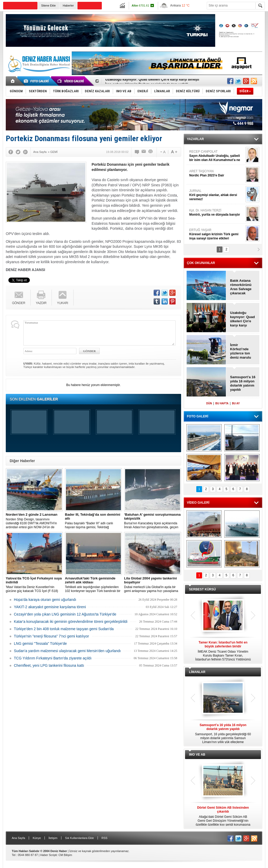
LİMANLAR (197, 672)
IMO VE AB (197, 755)
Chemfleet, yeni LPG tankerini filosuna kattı (49, 665)
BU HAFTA (222, 403)
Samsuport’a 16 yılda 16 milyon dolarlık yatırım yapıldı (243, 383)
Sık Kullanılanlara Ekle (80, 838)
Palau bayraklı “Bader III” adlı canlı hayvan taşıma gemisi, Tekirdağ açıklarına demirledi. (93, 521)
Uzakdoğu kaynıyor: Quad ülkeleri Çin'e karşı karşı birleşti (152, 81)
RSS (105, 838)
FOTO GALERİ (198, 416)
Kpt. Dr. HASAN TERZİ (217, 213)
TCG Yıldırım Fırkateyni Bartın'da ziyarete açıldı (53, 658)
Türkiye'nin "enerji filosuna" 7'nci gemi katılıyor (51, 636)
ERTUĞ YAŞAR (217, 234)
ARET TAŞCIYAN (217, 173)
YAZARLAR (195, 139)
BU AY (236, 403)
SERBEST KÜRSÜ (202, 589)
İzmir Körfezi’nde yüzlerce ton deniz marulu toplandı (241, 351)
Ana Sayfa (18, 838)
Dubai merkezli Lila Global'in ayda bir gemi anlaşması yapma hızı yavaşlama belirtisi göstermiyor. (153, 585)
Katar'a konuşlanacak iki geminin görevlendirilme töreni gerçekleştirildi (71, 622)
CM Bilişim (65, 855)
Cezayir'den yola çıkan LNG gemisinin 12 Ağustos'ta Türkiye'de (65, 614)
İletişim (53, 838)
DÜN (209, 403)
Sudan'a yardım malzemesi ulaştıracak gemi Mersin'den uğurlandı (67, 651)
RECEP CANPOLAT (217, 156)
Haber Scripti (49, 855)
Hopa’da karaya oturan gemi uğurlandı (45, 600)
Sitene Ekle (48, 5)
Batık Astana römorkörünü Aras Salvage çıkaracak (241, 287)
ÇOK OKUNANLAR (201, 263)
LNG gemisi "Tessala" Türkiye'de (40, 643)
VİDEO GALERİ (198, 503)
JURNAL (217, 195)
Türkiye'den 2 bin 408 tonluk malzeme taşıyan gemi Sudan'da (64, 629)
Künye (37, 838)
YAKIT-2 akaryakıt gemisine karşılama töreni (50, 607)
